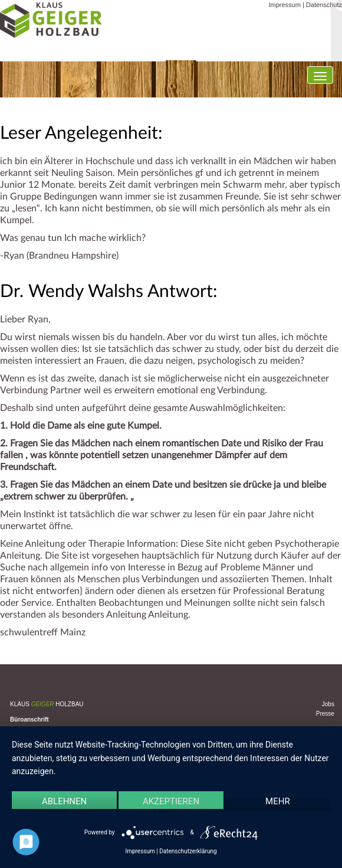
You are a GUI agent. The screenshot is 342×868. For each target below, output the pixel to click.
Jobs (328, 704)
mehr (278, 801)
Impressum (284, 5)
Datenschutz (324, 5)
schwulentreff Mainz (43, 632)
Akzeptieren (171, 801)
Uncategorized (77, 657)
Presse (325, 714)
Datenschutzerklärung (188, 851)
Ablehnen (64, 801)
